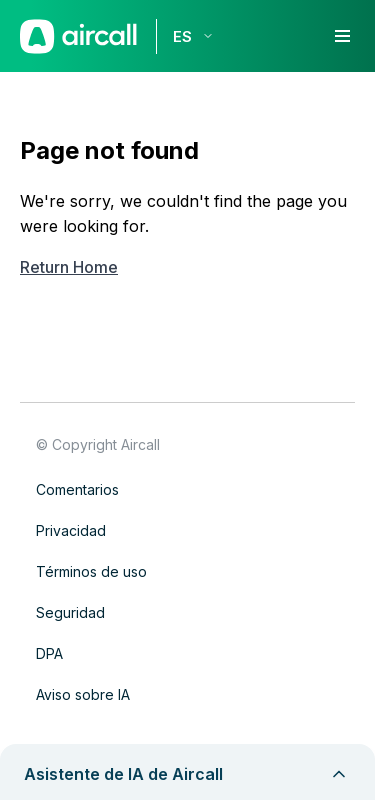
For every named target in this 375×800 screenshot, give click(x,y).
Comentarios (77, 489)
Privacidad (71, 530)
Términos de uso (91, 571)
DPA (49, 653)
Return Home (69, 267)
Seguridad (70, 612)
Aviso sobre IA (83, 694)
